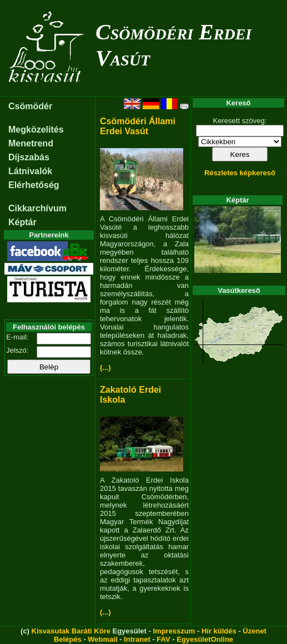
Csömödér (30, 106)
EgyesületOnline (205, 639)
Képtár (22, 222)
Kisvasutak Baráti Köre (71, 631)
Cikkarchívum (37, 208)
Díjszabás (29, 157)
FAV (163, 639)
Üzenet (255, 631)
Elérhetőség (34, 185)
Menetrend (31, 143)
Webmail (102, 639)
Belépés (68, 639)
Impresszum (174, 631)
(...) (105, 367)
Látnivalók (30, 171)
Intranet (137, 639)
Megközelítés (36, 130)
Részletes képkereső (240, 173)
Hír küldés (219, 631)
